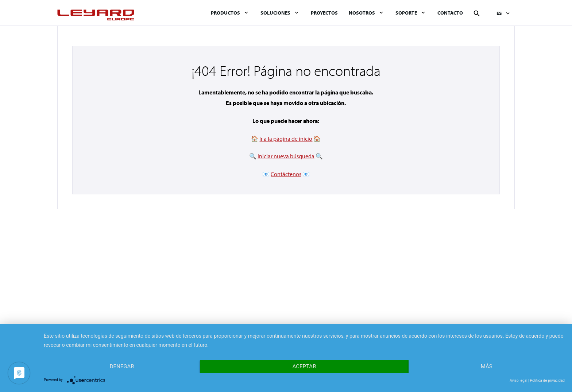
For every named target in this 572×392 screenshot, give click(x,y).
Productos (225, 13)
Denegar (122, 366)
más (487, 366)
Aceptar (304, 366)
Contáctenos (286, 174)
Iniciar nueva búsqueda (286, 156)
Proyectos (324, 13)
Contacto (450, 13)
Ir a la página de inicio (286, 139)
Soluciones (275, 13)
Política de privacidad (547, 381)
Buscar (477, 14)
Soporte (406, 13)
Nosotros (362, 13)
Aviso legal (518, 381)
